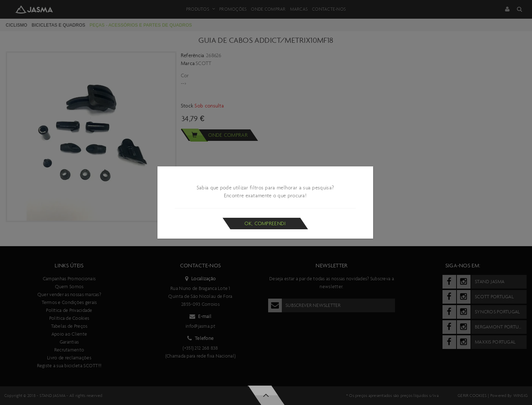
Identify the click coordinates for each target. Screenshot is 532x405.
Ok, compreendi (265, 224)
